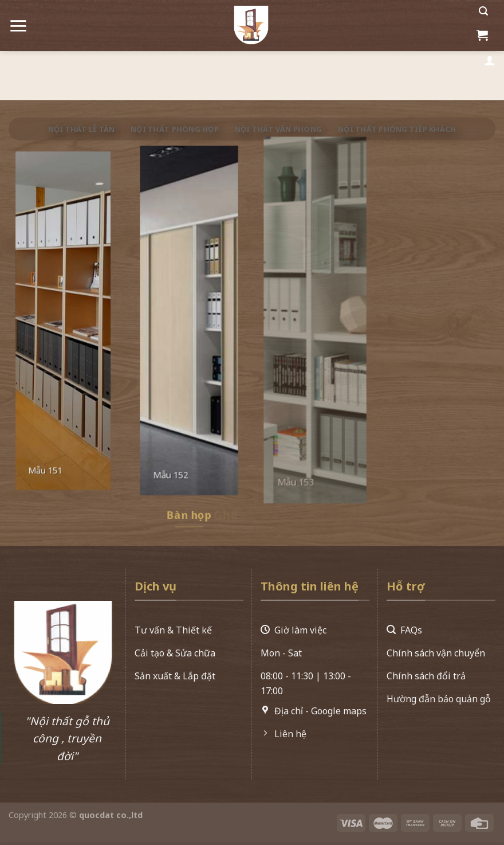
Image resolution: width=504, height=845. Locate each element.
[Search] (483, 11)
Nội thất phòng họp (175, 129)
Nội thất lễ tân (82, 129)
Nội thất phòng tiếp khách (397, 129)
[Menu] (18, 22)
